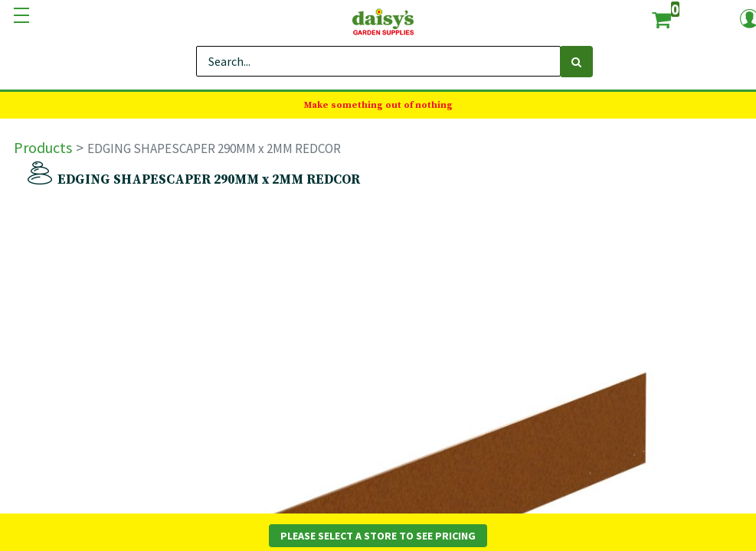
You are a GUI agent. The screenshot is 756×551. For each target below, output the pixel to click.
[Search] (576, 62)
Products (43, 147)
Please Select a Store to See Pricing (378, 536)
